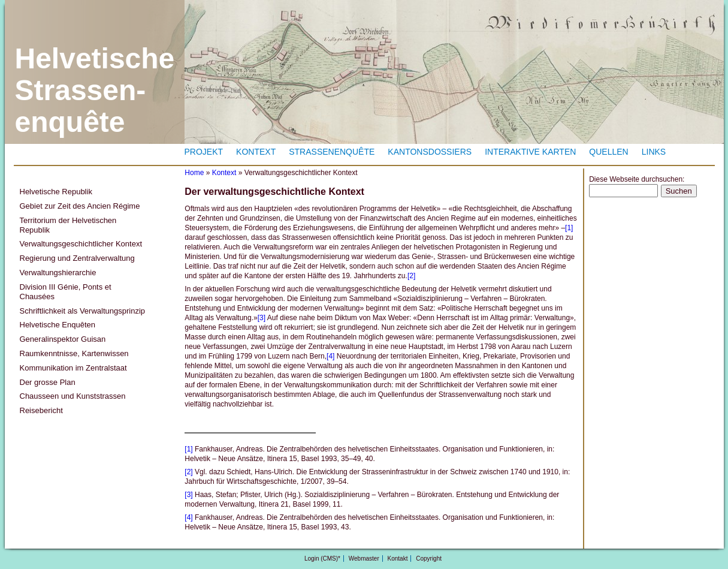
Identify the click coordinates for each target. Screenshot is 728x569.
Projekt (204, 152)
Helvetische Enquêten (58, 325)
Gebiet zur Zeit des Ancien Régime (80, 206)
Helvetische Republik (56, 192)
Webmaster (364, 559)
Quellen (608, 152)
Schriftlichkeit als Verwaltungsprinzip (83, 311)
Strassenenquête (332, 152)
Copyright (429, 559)
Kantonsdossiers (430, 152)
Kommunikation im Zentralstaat (73, 368)
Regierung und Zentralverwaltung (77, 258)
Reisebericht (41, 410)
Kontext (256, 152)
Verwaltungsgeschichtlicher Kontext (81, 244)
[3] (262, 318)
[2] (411, 276)
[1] (569, 228)
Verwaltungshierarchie (58, 273)
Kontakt (398, 559)
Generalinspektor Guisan (63, 339)
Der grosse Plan (48, 382)
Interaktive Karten (530, 152)
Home (194, 173)
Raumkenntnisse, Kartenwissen (74, 353)
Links (654, 152)
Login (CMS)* (322, 559)
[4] (330, 356)
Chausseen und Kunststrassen (73, 396)
